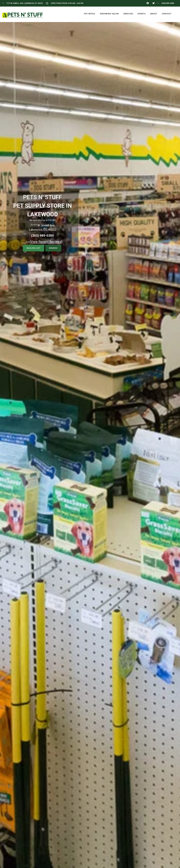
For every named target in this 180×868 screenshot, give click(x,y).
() (46, 242)
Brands (53, 248)
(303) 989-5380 (42, 236)
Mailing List (34, 248)
